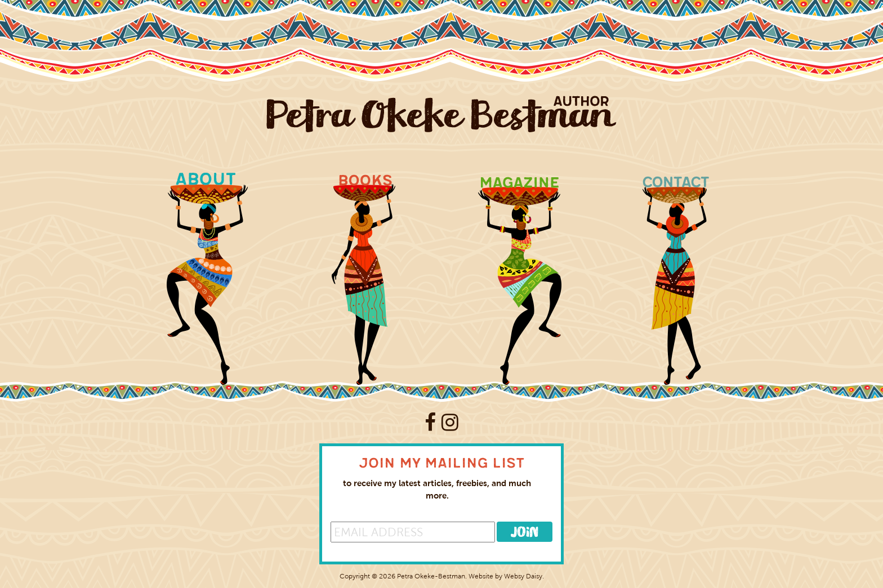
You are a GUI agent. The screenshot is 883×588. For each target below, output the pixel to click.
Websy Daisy (523, 576)
